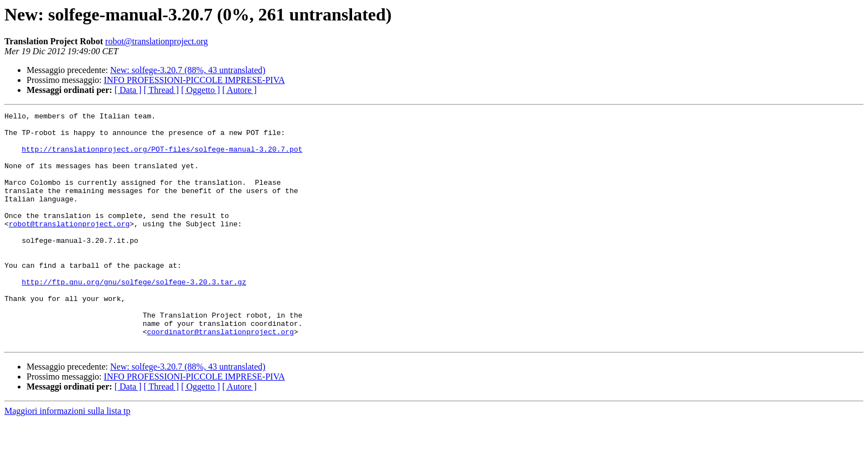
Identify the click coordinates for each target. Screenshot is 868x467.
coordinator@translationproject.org (220, 376)
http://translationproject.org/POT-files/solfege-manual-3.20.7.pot (162, 157)
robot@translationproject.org (157, 41)
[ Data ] (128, 90)
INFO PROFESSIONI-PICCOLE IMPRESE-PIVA (195, 80)
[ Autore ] (239, 90)
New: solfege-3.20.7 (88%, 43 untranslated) (188, 70)
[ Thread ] (162, 90)
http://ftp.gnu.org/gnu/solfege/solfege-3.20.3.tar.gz (134, 316)
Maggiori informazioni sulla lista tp (68, 457)
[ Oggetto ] (200, 90)
